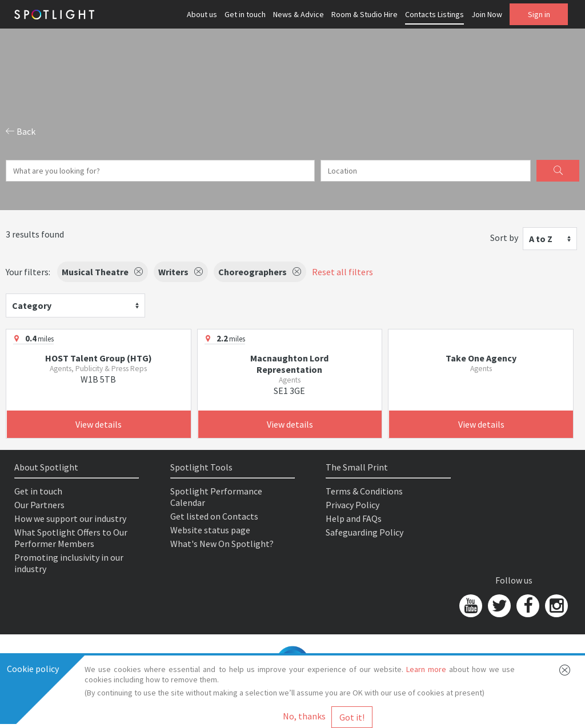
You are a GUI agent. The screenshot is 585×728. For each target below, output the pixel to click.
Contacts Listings (434, 14)
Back (21, 131)
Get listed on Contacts (214, 516)
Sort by (504, 238)
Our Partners (39, 505)
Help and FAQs (354, 518)
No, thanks (304, 716)
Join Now (487, 14)
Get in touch (245, 14)
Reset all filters (342, 272)
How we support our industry (70, 518)
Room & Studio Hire (364, 14)
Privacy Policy (352, 505)
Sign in (539, 14)
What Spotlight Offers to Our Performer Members (71, 538)
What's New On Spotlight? (222, 544)
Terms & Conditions (364, 491)
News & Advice (298, 14)
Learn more (426, 669)
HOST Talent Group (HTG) (99, 358)
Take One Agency (481, 358)
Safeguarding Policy (364, 532)
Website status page (210, 530)
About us (202, 14)
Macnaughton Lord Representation (289, 364)
